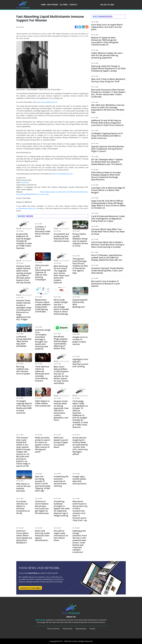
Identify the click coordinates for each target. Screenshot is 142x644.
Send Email (25, 182)
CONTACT (73, 5)
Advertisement (81, 629)
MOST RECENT (53, 5)
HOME (43, 5)
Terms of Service (53, 629)
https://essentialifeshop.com (47, 102)
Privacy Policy (67, 629)
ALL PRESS (64, 5)
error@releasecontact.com (26, 208)
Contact (92, 629)
